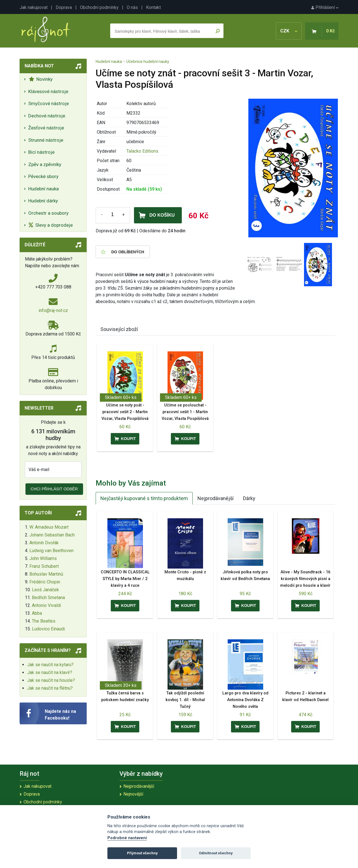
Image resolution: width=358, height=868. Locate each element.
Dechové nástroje (47, 116)
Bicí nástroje (41, 152)
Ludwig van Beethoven (51, 551)
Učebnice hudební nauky (148, 62)
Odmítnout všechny (216, 853)
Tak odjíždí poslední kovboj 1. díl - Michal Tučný (185, 700)
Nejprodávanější (215, 498)
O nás (132, 7)
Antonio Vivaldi (46, 605)
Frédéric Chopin (45, 582)
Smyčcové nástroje (49, 103)
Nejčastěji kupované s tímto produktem (144, 498)
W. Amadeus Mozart (49, 527)
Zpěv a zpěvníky (45, 164)
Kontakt (153, 7)
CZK (289, 31)
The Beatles (44, 621)
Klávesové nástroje (48, 91)
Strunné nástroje (46, 140)
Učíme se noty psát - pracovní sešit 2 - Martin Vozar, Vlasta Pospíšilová (125, 412)
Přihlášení (325, 7)
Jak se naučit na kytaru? (50, 665)
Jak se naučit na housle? (51, 680)
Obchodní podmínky (99, 7)
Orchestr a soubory (48, 213)
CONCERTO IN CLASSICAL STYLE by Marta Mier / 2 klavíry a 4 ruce (125, 579)
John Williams (43, 558)
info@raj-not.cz (53, 310)
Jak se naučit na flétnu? (50, 688)
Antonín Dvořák (44, 543)
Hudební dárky (43, 201)
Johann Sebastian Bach (52, 535)
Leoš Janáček (45, 590)
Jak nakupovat (34, 7)
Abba (37, 613)
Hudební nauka (43, 189)
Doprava (64, 7)
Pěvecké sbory (43, 176)
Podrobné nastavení (127, 838)
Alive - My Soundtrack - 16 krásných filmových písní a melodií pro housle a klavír (305, 579)
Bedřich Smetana (48, 598)
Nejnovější (133, 794)
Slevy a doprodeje (51, 225)
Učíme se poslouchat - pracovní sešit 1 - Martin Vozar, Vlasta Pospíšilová (185, 412)
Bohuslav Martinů (46, 574)
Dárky (249, 498)
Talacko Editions (142, 151)
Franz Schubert (44, 566)
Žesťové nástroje (46, 128)
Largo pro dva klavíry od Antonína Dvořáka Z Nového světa (245, 700)
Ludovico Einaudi (48, 629)
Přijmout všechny (142, 853)
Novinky (41, 79)
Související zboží (119, 329)
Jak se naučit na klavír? (50, 672)
